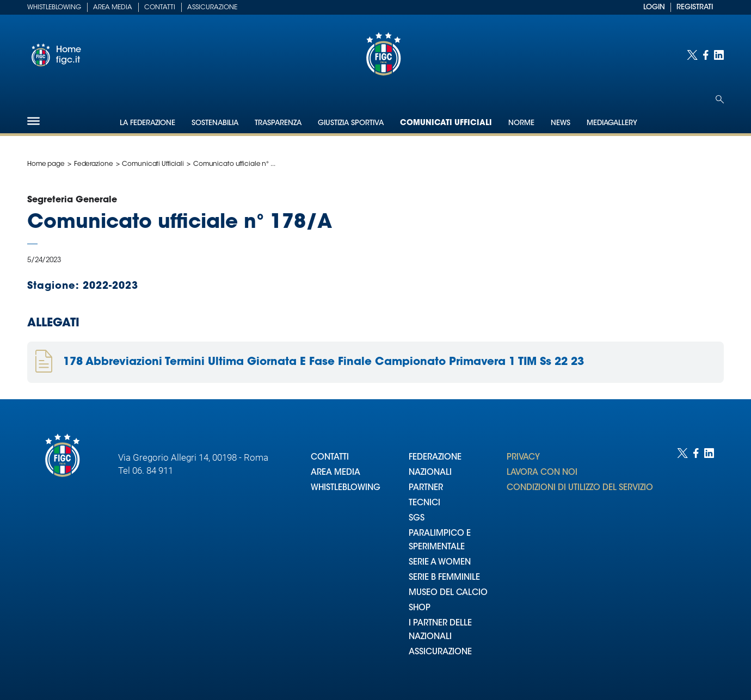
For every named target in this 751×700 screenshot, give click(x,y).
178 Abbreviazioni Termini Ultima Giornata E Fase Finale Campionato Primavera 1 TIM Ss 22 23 (324, 362)
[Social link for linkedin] (719, 55)
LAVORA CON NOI (542, 473)
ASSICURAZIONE (440, 652)
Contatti (160, 8)
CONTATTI (330, 458)
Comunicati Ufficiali (446, 123)
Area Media (113, 8)
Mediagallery (612, 123)
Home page (46, 164)
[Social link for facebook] (706, 55)
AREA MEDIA (336, 473)
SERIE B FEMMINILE (444, 578)
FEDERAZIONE (435, 458)
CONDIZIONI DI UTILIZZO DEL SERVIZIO (580, 488)
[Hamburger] (33, 121)
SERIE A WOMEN (440, 563)
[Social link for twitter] (692, 55)
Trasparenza (278, 123)
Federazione (94, 164)
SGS (417, 519)
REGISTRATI (695, 7)
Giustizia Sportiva (351, 123)
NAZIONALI (430, 473)
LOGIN (654, 7)
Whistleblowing (54, 8)
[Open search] (720, 99)
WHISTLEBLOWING (346, 488)
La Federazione (147, 123)
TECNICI (424, 503)
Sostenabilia (215, 123)
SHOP (420, 608)
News (561, 123)
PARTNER (426, 488)
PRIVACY (523, 458)
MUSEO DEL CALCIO (448, 593)
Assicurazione (212, 8)
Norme (521, 123)
